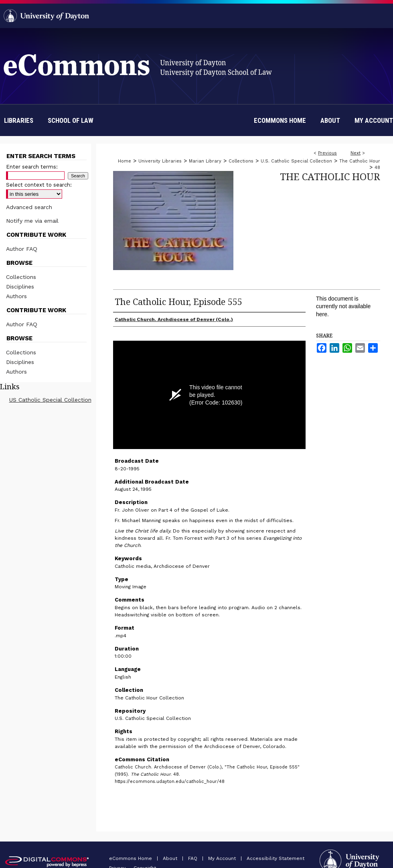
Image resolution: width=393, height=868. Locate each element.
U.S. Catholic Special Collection (296, 161)
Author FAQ (22, 249)
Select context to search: (39, 185)
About (171, 858)
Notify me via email (32, 221)
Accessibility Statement (276, 858)
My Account (223, 858)
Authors (16, 296)
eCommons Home (131, 858)
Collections (241, 161)
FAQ (193, 858)
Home (125, 161)
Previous (327, 153)
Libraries (19, 120)
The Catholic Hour (360, 161)
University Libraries (160, 161)
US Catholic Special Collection (50, 400)
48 (377, 168)
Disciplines (20, 287)
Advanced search (29, 207)
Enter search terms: (32, 167)
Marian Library (205, 161)
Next (356, 153)
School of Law (71, 120)
